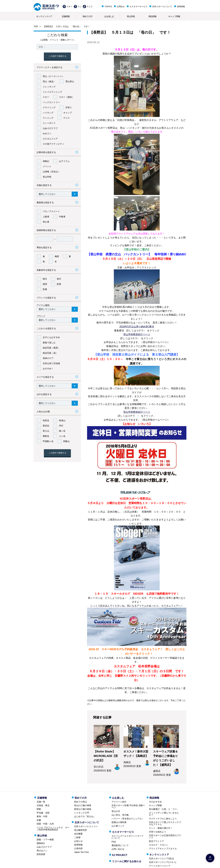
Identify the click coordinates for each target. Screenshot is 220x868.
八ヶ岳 (62, 436)
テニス (90, 7)
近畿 (39, 820)
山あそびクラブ (50, 128)
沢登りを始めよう (158, 832)
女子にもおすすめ (51, 337)
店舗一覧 (41, 802)
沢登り (69, 107)
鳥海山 (62, 420)
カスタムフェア (50, 139)
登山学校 (131, 16)
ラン (80, 7)
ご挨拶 (77, 837)
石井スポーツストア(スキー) (162, 862)
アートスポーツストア (160, 866)
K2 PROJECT (120, 855)
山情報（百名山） (51, 172)
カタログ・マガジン (159, 845)
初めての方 (87, 16)
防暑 (45, 289)
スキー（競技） (66, 97)
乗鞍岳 (46, 436)
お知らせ (78, 841)
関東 (39, 809)
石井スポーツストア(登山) (161, 859)
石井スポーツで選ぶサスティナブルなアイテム (165, 823)
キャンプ (68, 113)
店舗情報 (66, 16)
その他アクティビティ (53, 144)
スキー (69, 7)
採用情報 (181, 7)
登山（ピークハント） (53, 76)
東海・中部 (42, 816)
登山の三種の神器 (83, 805)
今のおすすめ (155, 802)
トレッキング (49, 87)
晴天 (45, 279)
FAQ (114, 842)
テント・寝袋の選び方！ (161, 828)
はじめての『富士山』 (85, 816)
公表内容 (78, 848)
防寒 (59, 284)
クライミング (49, 107)
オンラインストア (44, 16)
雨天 (59, 279)
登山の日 (116, 811)
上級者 (46, 217)
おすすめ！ (48, 369)
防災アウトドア (156, 841)
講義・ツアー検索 (45, 840)
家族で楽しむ (49, 343)
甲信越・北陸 (43, 813)
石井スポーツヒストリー (86, 826)
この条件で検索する (57, 56)
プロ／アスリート (51, 211)
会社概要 (78, 834)
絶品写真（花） (50, 353)
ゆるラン (47, 133)
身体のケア (48, 358)
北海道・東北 (43, 805)
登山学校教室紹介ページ (137, 334)
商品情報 (152, 16)
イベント (47, 166)
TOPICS (108, 7)
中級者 (62, 217)
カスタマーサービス (138, 7)
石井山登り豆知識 (51, 363)
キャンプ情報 (174, 16)
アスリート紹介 (119, 802)
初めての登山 (81, 802)
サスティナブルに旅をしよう (163, 819)
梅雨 (57, 256)
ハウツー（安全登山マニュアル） (128, 819)
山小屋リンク (118, 826)
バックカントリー (51, 102)
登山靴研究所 (81, 830)
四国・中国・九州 (45, 824)
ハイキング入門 (82, 813)
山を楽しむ (109, 16)
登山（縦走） (49, 81)
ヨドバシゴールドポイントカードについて (128, 837)
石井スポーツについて (162, 7)
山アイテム (64, 161)
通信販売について (120, 845)
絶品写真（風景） (51, 348)
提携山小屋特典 (119, 822)
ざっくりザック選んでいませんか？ (164, 814)
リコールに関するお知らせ (127, 861)
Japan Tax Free (81, 852)
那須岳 (46, 426)
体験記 (46, 161)
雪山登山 (70, 81)
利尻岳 (46, 420)
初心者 (46, 222)
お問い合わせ (118, 849)
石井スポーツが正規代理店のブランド (165, 836)
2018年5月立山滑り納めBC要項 (137, 327)
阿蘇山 (66, 441)
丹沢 (61, 426)
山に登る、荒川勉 (120, 815)
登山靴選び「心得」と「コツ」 (164, 809)
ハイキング (48, 113)
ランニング (48, 118)
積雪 (45, 284)
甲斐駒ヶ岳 (48, 441)
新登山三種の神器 (83, 809)
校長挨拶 (41, 854)
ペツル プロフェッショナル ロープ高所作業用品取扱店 (53, 829)
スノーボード (49, 123)
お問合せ (121, 7)
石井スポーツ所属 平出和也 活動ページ (128, 806)
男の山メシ (42, 851)
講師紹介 (41, 843)
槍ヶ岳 (62, 431)
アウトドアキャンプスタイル (163, 849)
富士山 (46, 431)
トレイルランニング (52, 92)
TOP (36, 26)
